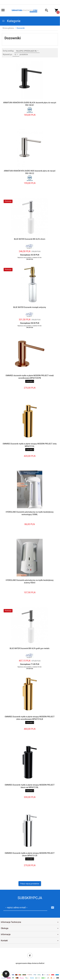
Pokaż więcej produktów (30, 884)
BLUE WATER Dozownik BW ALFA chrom (30, 239)
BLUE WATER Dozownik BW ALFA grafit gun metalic (30, 648)
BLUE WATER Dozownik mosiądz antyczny (30, 307)
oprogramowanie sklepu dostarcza (27, 963)
